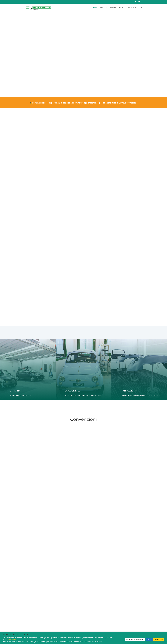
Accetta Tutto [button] (159, 640)
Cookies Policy (132, 8)
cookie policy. (12, 640)
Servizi (122, 8)
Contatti (113, 8)
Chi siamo (104, 8)
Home (95, 8)
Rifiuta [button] (149, 640)
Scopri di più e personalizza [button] (135, 640)
